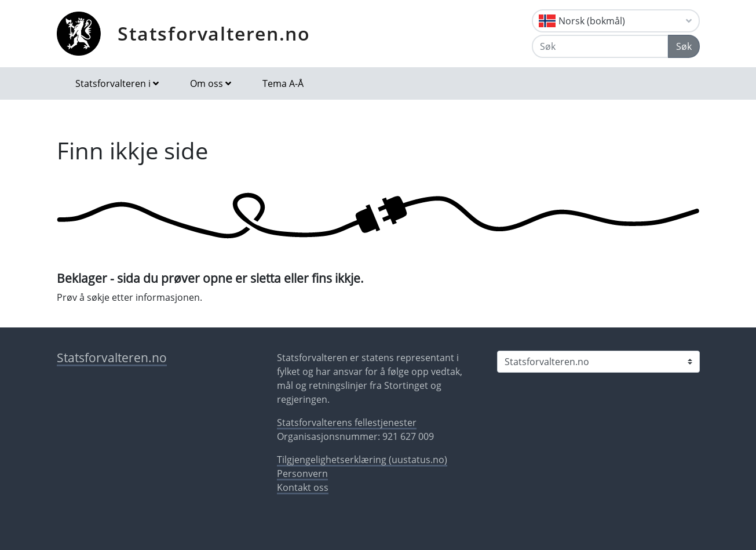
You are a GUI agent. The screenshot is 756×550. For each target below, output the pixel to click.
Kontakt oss (303, 487)
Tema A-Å (283, 83)
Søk (684, 46)
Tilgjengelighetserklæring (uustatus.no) (362, 460)
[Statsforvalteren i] (598, 362)
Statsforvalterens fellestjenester (347, 422)
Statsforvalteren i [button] (113, 83)
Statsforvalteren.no (214, 33)
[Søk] (600, 46)
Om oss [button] (207, 83)
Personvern (302, 473)
